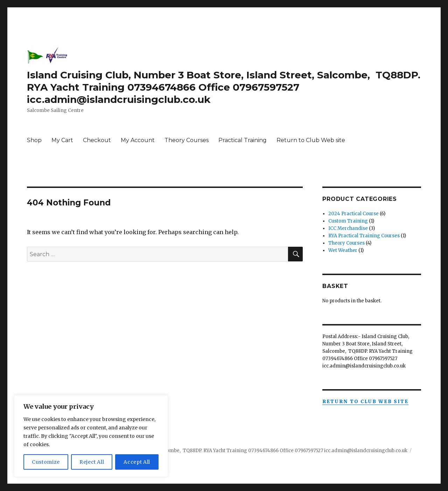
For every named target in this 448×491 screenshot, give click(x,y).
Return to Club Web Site (365, 402)
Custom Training (348, 221)
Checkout (97, 140)
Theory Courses (187, 140)
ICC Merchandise (348, 228)
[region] (91, 436)
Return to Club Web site (311, 140)
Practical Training (243, 140)
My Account (138, 140)
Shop (34, 140)
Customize (46, 462)
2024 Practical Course (353, 214)
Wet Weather (343, 250)
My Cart (62, 140)
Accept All (137, 462)
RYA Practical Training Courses (364, 236)
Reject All (92, 462)
